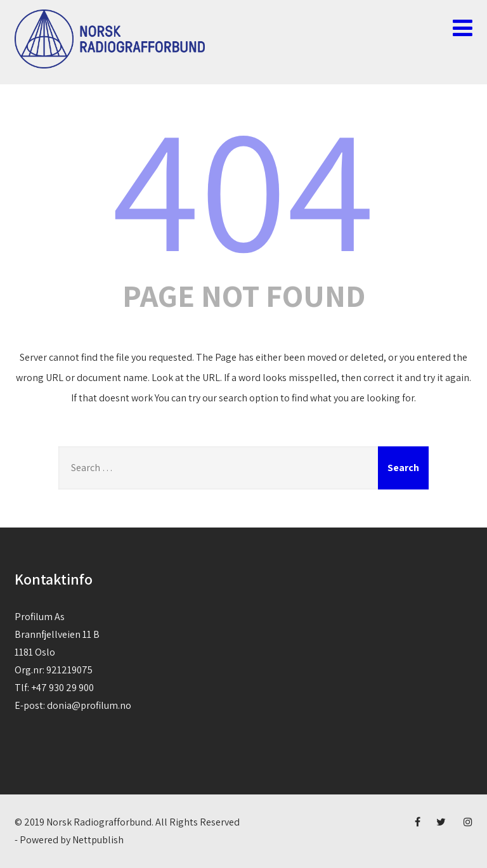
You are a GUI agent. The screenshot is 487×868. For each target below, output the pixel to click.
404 (243, 186)
